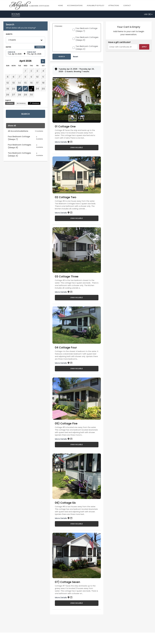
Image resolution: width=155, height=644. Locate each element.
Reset (76, 57)
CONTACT (127, 6)
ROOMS (16, 14)
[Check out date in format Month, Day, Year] (35, 53)
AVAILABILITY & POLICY (95, 6)
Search (25, 114)
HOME (60, 6)
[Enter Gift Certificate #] (123, 47)
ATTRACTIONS (114, 6)
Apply (144, 47)
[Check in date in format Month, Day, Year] (15, 53)
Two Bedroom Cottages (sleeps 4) (87, 48)
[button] (25, 40)
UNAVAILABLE (77, 147)
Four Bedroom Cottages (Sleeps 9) (87, 39)
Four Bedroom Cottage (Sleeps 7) (86, 30)
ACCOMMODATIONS (75, 6)
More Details (64, 142)
